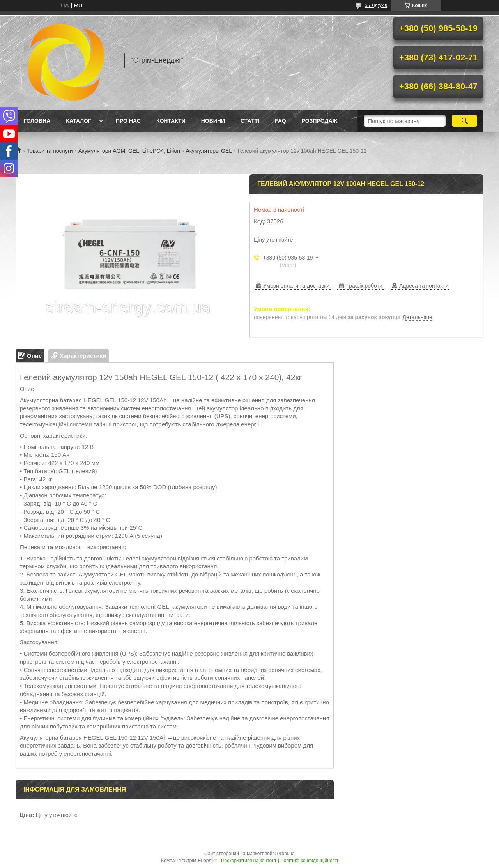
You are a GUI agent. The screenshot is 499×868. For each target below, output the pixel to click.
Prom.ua (286, 854)
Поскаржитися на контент (249, 861)
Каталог (79, 121)
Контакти (171, 121)
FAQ (280, 121)
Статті (250, 121)
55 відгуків (376, 5)
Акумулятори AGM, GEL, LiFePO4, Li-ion (129, 151)
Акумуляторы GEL (209, 151)
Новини (213, 121)
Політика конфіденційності (309, 861)
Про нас (128, 121)
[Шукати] (464, 121)
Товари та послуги (50, 151)
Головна (37, 121)
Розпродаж (319, 121)
